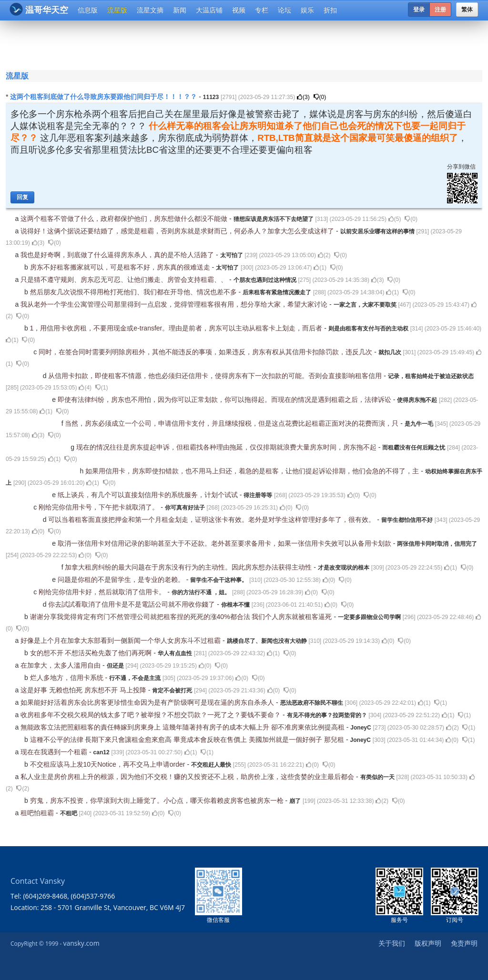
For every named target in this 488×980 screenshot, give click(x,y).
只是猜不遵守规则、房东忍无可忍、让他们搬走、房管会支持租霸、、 (125, 280)
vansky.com (81, 943)
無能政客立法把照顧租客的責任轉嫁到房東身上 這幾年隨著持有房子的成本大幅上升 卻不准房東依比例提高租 (183, 727)
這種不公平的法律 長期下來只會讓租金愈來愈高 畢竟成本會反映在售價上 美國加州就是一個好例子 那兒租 (188, 740)
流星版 (117, 10)
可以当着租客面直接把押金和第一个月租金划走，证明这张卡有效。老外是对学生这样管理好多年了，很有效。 (213, 520)
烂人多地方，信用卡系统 (68, 678)
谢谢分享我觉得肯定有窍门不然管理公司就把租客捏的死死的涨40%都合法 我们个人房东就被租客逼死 (182, 617)
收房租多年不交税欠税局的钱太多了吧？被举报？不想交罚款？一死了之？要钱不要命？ (152, 715)
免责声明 (464, 943)
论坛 (285, 10)
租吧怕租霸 (38, 813)
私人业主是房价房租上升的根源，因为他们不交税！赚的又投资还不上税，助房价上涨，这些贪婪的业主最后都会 (188, 777)
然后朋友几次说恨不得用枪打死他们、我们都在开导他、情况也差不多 (134, 292)
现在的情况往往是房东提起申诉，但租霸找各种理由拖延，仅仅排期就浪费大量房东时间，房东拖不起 (227, 447)
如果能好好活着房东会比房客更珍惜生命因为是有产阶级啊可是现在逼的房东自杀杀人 (148, 702)
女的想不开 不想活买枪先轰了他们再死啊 (92, 653)
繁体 (467, 10)
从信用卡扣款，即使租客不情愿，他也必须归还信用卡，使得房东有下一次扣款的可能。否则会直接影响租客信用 (216, 376)
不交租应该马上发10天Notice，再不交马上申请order (109, 764)
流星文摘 (150, 10)
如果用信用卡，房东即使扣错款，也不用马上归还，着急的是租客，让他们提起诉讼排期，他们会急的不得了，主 (253, 471)
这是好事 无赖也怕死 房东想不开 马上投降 (84, 690)
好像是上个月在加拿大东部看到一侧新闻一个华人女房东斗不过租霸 (122, 640)
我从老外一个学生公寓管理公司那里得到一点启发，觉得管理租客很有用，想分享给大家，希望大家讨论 (175, 304)
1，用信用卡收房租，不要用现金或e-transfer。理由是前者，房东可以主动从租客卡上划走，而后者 (177, 328)
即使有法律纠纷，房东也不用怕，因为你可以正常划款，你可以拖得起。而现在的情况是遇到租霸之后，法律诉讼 (225, 400)
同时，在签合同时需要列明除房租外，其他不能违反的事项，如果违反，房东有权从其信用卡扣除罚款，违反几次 (206, 352)
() (303, 97)
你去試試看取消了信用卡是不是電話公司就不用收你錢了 (132, 604)
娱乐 (307, 10)
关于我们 (392, 943)
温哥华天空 (39, 9)
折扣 (330, 10)
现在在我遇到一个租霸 (55, 752)
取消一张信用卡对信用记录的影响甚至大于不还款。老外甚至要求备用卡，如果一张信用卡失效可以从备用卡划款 (225, 543)
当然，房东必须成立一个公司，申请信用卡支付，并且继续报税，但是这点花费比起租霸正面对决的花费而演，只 (233, 423)
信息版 (88, 10)
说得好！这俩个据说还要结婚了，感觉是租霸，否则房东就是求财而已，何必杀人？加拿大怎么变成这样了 (178, 231)
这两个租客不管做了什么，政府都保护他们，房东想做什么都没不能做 (125, 219)
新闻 (180, 10)
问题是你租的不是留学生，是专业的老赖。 (122, 580)
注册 (440, 10)
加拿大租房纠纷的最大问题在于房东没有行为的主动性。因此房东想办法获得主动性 (189, 567)
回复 (22, 197)
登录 (419, 10)
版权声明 (428, 943)
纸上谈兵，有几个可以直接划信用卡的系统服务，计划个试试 (149, 495)
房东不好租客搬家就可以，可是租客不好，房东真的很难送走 (121, 267)
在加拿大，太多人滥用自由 (61, 665)
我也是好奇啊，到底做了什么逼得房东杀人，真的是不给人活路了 (118, 255)
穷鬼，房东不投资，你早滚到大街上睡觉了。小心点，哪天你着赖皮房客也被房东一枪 (158, 800)
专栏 (262, 10)
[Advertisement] (246, 44)
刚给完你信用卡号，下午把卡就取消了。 (100, 507)
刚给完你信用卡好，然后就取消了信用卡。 (103, 592)
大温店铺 (209, 10)
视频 (239, 10)
